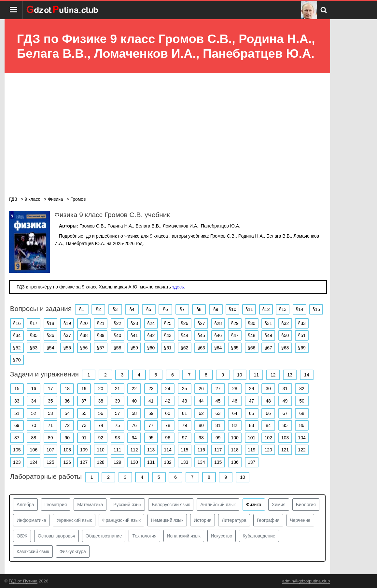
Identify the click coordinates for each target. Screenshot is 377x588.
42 (168, 401)
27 (218, 389)
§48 (251, 335)
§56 (84, 348)
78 (168, 425)
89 (50, 438)
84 (268, 425)
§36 (50, 335)
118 (235, 450)
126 (67, 462)
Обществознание (104, 536)
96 (168, 438)
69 (17, 425)
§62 (184, 348)
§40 (117, 335)
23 (151, 389)
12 (273, 375)
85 (285, 425)
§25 (168, 323)
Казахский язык (33, 551)
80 (201, 425)
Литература (234, 520)
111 (117, 450)
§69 (302, 348)
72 (67, 425)
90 (67, 438)
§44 (184, 335)
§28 (218, 323)
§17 (34, 323)
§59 (134, 348)
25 (185, 389)
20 (101, 389)
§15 (316, 309)
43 (185, 401)
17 (50, 389)
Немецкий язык (167, 520)
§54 (50, 348)
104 (302, 438)
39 (118, 401)
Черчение (300, 520)
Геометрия (56, 505)
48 (268, 401)
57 (118, 413)
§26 (184, 323)
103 (285, 438)
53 (50, 413)
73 (84, 425)
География (268, 520)
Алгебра (25, 505)
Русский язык (127, 505)
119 (251, 450)
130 (134, 462)
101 (251, 438)
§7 (182, 309)
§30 (251, 323)
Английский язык (218, 505)
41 (151, 401)
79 (185, 425)
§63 (201, 348)
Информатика (31, 520)
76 (134, 425)
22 (134, 389)
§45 (201, 335)
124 (34, 462)
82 (235, 425)
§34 (17, 335)
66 (268, 413)
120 (268, 450)
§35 (34, 335)
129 (117, 462)
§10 (232, 309)
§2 (98, 309)
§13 (283, 309)
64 (235, 413)
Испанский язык (184, 536)
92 (101, 438)
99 (218, 438)
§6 (165, 309)
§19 (67, 323)
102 (268, 438)
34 (34, 401)
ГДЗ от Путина (23, 581)
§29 (235, 323)
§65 (235, 348)
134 (201, 462)
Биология (306, 505)
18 (67, 389)
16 (34, 389)
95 (151, 438)
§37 (67, 335)
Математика (90, 505)
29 (252, 389)
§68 (285, 348)
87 (17, 438)
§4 (132, 309)
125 (50, 462)
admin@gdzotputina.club (306, 581)
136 (235, 462)
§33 (302, 323)
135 (218, 462)
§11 (249, 309)
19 (84, 389)
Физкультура (73, 551)
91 (84, 438)
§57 (101, 348)
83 (252, 425)
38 (101, 401)
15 (17, 389)
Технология (144, 536)
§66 (251, 348)
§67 (268, 348)
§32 (285, 323)
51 (17, 413)
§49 (268, 335)
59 (151, 413)
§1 (82, 309)
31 (285, 389)
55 (84, 413)
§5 (149, 309)
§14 (299, 309)
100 (235, 438)
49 (285, 401)
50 (302, 401)
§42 (151, 335)
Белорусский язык (171, 505)
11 (257, 375)
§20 (84, 323)
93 (118, 438)
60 (168, 413)
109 (84, 450)
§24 (151, 323)
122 (302, 450)
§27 (201, 323)
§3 (115, 309)
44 (201, 401)
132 (168, 462)
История (202, 520)
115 (184, 450)
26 (201, 389)
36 (67, 401)
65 (252, 413)
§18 (50, 323)
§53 (34, 348)
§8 (199, 309)
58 (134, 413)
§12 (266, 309)
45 (218, 401)
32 (302, 389)
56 (101, 413)
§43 (168, 335)
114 (168, 450)
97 (185, 438)
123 (17, 462)
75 (118, 425)
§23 (134, 323)
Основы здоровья (56, 536)
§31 (268, 323)
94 (134, 438)
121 (285, 450)
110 (101, 450)
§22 (117, 323)
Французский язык (121, 520)
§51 (302, 335)
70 (34, 425)
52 (34, 413)
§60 (151, 348)
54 (67, 413)
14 (307, 375)
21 (118, 389)
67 (285, 413)
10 (240, 375)
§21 (101, 323)
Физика (254, 505)
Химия (279, 505)
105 (17, 450)
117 (218, 450)
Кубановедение (259, 536)
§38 (84, 335)
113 (151, 450)
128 (101, 462)
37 (84, 401)
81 (218, 425)
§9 (216, 309)
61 (185, 413)
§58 (117, 348)
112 (134, 450)
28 (235, 389)
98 (201, 438)
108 (67, 450)
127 (84, 462)
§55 (67, 348)
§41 (134, 335)
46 (235, 401)
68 (302, 413)
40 (134, 401)
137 (251, 462)
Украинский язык (74, 520)
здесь (178, 287)
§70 (17, 360)
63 (218, 413)
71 (50, 425)
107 (50, 450)
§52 (17, 348)
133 (184, 462)
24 (168, 389)
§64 (218, 348)
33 (17, 401)
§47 (235, 335)
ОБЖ (22, 536)
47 (252, 401)
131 (151, 462)
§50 (285, 335)
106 (34, 450)
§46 (218, 335)
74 (101, 425)
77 (151, 425)
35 (50, 401)
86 (302, 425)
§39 (101, 335)
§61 (168, 348)
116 (201, 450)
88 (34, 438)
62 (201, 413)
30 (268, 389)
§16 (17, 323)
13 (290, 375)
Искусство (222, 536)
